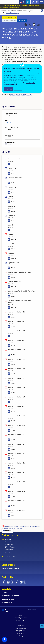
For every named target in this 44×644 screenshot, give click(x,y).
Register (37, 2)
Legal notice (21, 633)
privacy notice (13, 85)
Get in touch (9, 535)
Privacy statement (21, 628)
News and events (8, 599)
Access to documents (21, 623)
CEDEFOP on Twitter (8, 582)
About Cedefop (7, 603)
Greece (10, 144)
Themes (5, 592)
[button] (26, 25)
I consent (9, 89)
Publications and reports (10, 596)
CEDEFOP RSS (25, 582)
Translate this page (13, 13)
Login (33, 2)
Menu (42, 2)
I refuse (18, 89)
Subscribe (7, 565)
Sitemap (21, 636)
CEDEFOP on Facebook (4, 582)
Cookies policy (21, 626)
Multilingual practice (21, 620)
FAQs (21, 615)
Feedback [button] (42, 626)
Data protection (21, 631)
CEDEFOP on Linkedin (17, 582)
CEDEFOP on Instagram (21, 582)
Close (42, 11)
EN (9, 164)
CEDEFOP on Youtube (12, 582)
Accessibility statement (21, 618)
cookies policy (31, 83)
